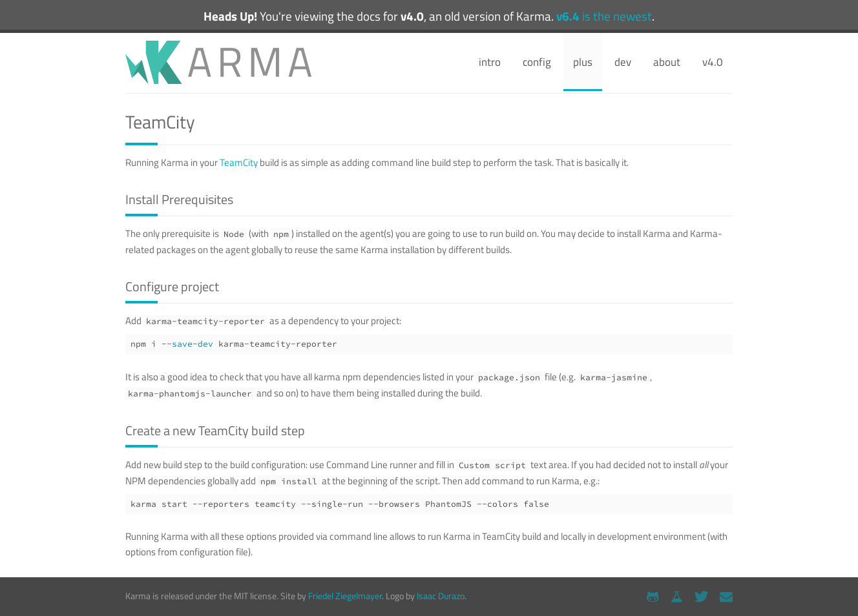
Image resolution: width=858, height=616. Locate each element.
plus (583, 62)
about (667, 62)
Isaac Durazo (441, 596)
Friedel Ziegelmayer (345, 596)
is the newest (604, 16)
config (537, 62)
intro (490, 62)
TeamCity (239, 162)
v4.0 (713, 62)
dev (623, 62)
